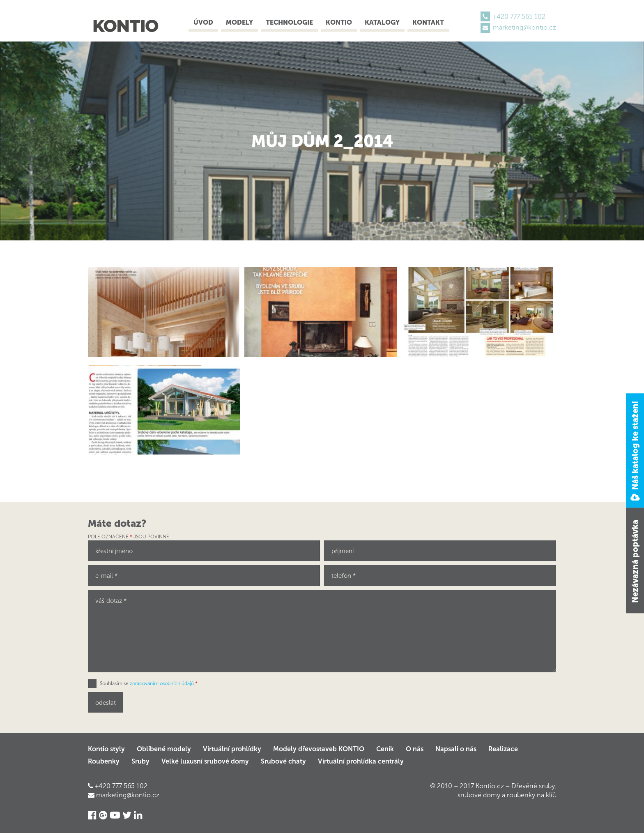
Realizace (503, 749)
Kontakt (428, 22)
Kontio (339, 22)
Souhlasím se (149, 683)
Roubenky (104, 761)
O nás (415, 749)
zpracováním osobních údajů (162, 683)
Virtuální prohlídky (232, 749)
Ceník (385, 749)
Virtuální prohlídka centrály (361, 761)
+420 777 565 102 (519, 17)
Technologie (289, 22)
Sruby (140, 761)
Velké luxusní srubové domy (205, 761)
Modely (239, 22)
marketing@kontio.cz (524, 27)
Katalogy (382, 22)
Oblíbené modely (164, 749)
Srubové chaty (283, 761)
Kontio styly (106, 749)
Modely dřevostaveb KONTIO (319, 749)
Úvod (203, 22)
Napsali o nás (456, 749)
